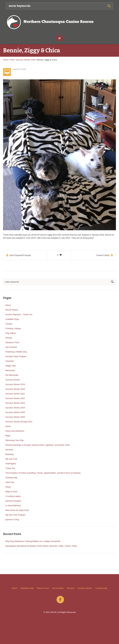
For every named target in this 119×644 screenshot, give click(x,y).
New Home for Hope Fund (17, 510)
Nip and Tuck (11, 459)
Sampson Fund (12, 342)
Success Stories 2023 (15, 403)
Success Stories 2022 (15, 398)
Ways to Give (11, 492)
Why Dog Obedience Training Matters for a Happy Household (33, 541)
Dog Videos (11, 333)
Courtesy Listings (13, 328)
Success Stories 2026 (15, 417)
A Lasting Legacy (13, 496)
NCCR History (12, 310)
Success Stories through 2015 (19, 422)
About (8, 305)
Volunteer (10, 361)
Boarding (9, 454)
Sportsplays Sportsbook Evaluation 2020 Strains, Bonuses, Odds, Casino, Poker (41, 546)
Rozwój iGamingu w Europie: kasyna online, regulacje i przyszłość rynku (38, 445)
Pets (12, 60)
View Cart (10, 482)
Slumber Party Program (16, 356)
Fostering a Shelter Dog (16, 352)
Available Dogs (12, 319)
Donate (9, 338)
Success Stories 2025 (15, 412)
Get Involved (11, 347)
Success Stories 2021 (15, 394)
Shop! (8, 487)
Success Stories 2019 (26, 60)
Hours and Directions (15, 431)
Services (9, 450)
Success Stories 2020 (15, 389)
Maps (8, 436)
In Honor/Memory (13, 506)
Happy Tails (11, 366)
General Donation (13, 501)
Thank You (10, 468)
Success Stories (13, 380)
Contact (9, 324)
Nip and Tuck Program (15, 515)
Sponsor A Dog (12, 520)
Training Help (11, 478)
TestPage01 (11, 464)
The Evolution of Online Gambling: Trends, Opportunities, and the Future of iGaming (43, 473)
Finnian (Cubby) (103, 255)
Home (6, 60)
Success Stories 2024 (15, 408)
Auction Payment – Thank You (19, 314)
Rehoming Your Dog (14, 440)
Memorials (10, 370)
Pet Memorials (12, 375)
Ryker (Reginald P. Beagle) (20, 255)
